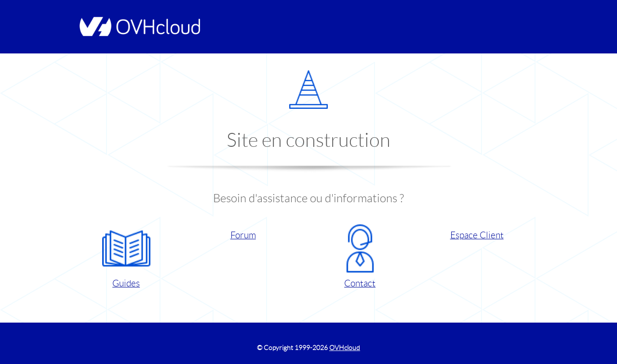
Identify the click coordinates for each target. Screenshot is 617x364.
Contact (360, 256)
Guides (126, 256)
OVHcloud (345, 348)
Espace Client (477, 235)
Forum (243, 235)
